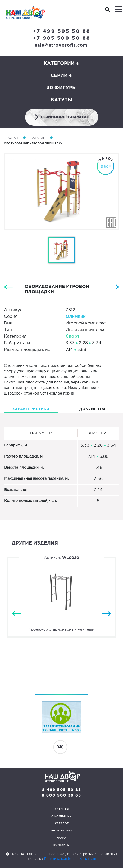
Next (107, 614)
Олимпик (76, 317)
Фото (61, 838)
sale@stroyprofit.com (61, 45)
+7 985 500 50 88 (62, 38)
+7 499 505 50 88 (62, 31)
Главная (11, 138)
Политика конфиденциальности (70, 859)
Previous (16, 614)
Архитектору (61, 831)
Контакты (61, 845)
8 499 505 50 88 (62, 790)
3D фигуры (62, 88)
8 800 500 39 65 (61, 795)
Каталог (38, 138)
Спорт (72, 336)
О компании (61, 817)
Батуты (61, 100)
